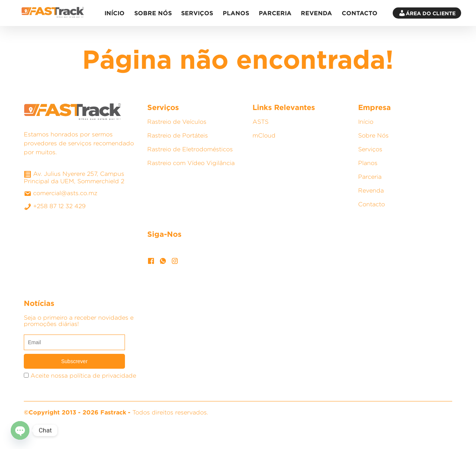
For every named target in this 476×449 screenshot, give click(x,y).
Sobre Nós (153, 13)
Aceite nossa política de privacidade (83, 376)
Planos (236, 13)
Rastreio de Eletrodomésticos (190, 149)
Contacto (360, 13)
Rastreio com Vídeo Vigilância (191, 163)
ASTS (260, 122)
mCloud (264, 135)
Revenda (316, 13)
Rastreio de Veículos (177, 122)
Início (115, 13)
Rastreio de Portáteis (178, 135)
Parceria (275, 13)
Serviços (197, 13)
